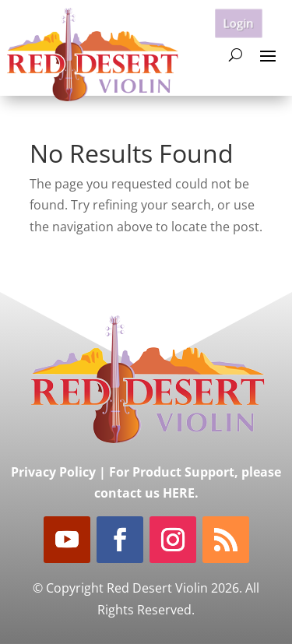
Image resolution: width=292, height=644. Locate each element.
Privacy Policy (53, 472)
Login (238, 22)
